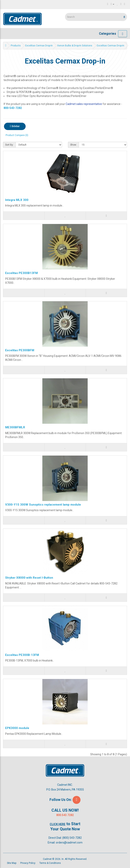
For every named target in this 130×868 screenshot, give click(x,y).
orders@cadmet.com (69, 843)
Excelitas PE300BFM (20, 350)
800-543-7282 (13, 108)
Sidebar (15, 126)
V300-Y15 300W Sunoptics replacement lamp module (43, 505)
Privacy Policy (28, 863)
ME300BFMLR (15, 427)
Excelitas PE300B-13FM (22, 655)
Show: (73, 145)
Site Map (12, 863)
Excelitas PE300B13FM (21, 273)
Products (16, 46)
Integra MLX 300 (17, 200)
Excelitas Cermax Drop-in (39, 46)
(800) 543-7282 (72, 838)
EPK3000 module (17, 728)
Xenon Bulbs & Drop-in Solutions (75, 46)
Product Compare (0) (17, 135)
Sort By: (9, 145)
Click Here (58, 824)
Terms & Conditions (50, 863)
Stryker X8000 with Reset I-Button (29, 578)
